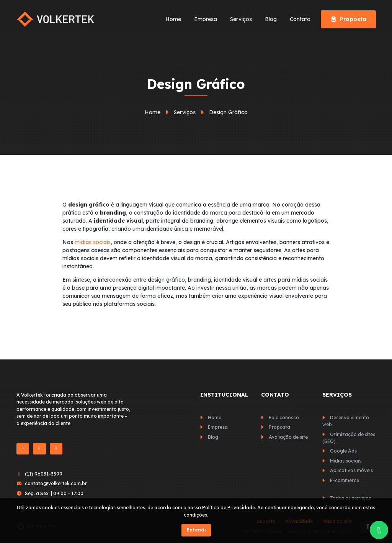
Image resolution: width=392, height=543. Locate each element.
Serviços (241, 19)
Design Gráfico (228, 112)
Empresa (206, 19)
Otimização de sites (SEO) (349, 438)
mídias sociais (93, 242)
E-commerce (345, 480)
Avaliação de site (288, 437)
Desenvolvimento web (346, 421)
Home (173, 19)
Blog (271, 19)
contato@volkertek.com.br (56, 483)
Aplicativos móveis (351, 470)
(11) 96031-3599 (44, 474)
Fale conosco (284, 418)
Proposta (348, 19)
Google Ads (343, 451)
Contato (300, 19)
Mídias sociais (346, 461)
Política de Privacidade (229, 508)
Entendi (196, 530)
